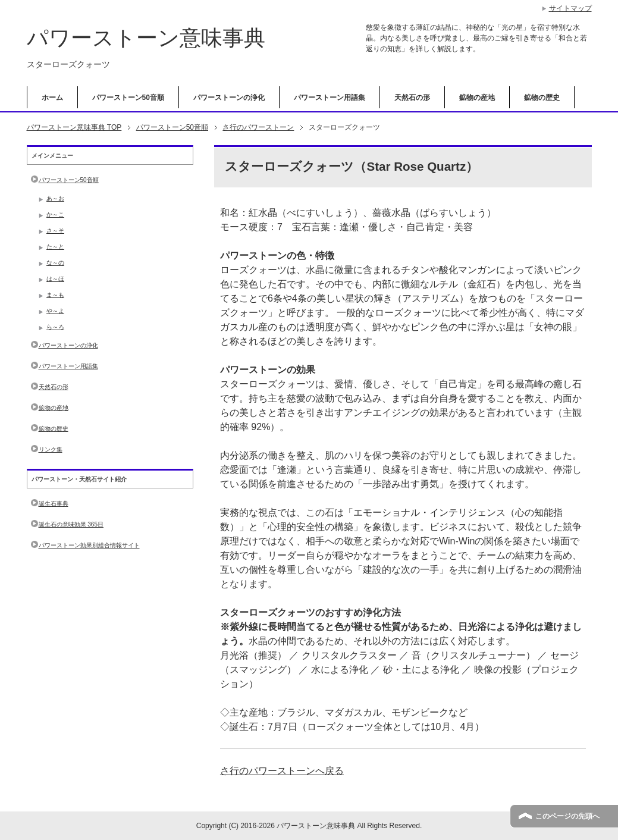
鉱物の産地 (477, 98)
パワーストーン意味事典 (146, 38)
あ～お (55, 198)
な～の (55, 263)
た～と (55, 247)
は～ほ (55, 279)
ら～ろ (55, 327)
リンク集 (51, 449)
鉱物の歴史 (542, 98)
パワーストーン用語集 (330, 98)
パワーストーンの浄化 (229, 98)
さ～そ (55, 231)
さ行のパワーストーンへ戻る (282, 771)
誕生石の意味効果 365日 (71, 524)
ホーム (52, 98)
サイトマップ (570, 8)
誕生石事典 (54, 504)
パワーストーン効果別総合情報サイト (89, 545)
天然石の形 (412, 98)
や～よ (55, 311)
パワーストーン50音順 (128, 98)
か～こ (55, 214)
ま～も (55, 295)
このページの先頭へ (567, 816)
